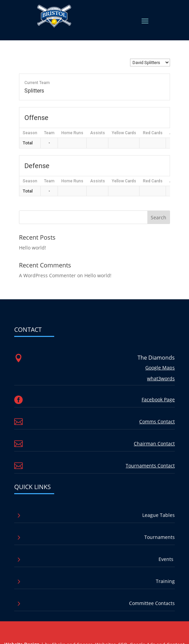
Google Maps (160, 368)
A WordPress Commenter (47, 275)
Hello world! (33, 248)
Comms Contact (157, 421)
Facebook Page (158, 399)
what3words (161, 378)
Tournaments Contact (150, 466)
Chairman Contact (154, 444)
